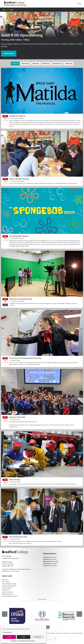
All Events (15, 64)
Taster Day (69, 64)
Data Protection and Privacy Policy (27, 641)
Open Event (46, 64)
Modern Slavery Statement (63, 633)
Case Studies (6, 582)
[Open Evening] (42, 459)
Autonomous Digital (13, 571)
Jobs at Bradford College (9, 584)
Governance (6, 590)
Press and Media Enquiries (10, 596)
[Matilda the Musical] (42, 98)
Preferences (38, 637)
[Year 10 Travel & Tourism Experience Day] (42, 338)
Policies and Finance (8, 594)
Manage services (8, 632)
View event (9, 54)
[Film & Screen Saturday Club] (42, 279)
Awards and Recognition (9, 586)
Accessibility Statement (50, 633)
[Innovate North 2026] (42, 399)
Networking (25, 64)
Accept (9, 637)
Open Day (36, 64)
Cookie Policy (14, 641)
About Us (5, 580)
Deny (24, 637)
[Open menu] (79, 4)
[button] (79, 614)
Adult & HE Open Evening (22, 35)
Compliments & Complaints (76, 633)
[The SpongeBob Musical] (42, 218)
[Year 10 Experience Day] (42, 517)
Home (4, 10)
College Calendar (7, 588)
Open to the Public (8, 592)
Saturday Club (57, 64)
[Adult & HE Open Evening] (42, 158)
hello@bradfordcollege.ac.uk (10, 558)
